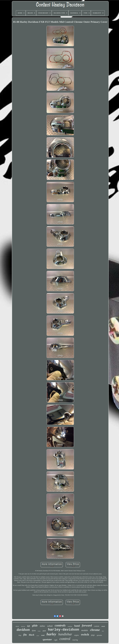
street (17, 626)
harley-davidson (63, 630)
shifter (42, 626)
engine (77, 635)
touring (75, 640)
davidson (23, 630)
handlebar (65, 634)
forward (87, 625)
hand (77, 626)
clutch (103, 626)
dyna (34, 630)
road (43, 635)
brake (39, 631)
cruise (38, 636)
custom (97, 626)
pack (44, 631)
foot (103, 631)
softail (50, 626)
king (20, 635)
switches (70, 626)
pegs (93, 635)
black (32, 635)
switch (85, 634)
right (56, 640)
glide (35, 626)
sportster (47, 639)
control (65, 639)
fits (25, 635)
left (28, 626)
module (85, 630)
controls (60, 625)
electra (23, 626)
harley (51, 634)
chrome (95, 630)
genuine (99, 635)
